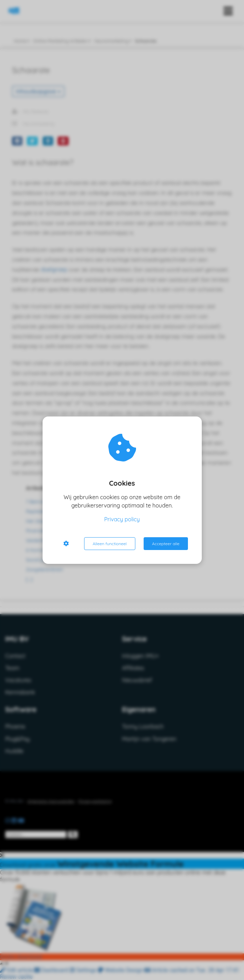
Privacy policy (122, 519)
